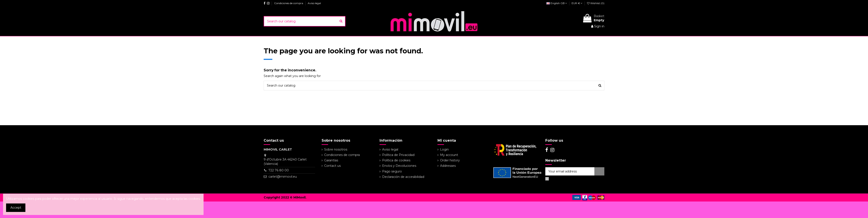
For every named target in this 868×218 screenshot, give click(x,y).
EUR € (577, 3)
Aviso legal (314, 3)
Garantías (331, 160)
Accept (16, 208)
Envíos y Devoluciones (399, 166)
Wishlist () (596, 3)
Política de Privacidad (398, 155)
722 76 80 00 (279, 170)
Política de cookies (396, 160)
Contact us (332, 166)
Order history (450, 160)
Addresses (448, 166)
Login (444, 149)
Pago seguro (392, 171)
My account (449, 155)
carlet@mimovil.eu (283, 177)
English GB (557, 3)
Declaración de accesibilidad (403, 177)
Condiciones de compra (289, 3)
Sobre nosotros (336, 149)
